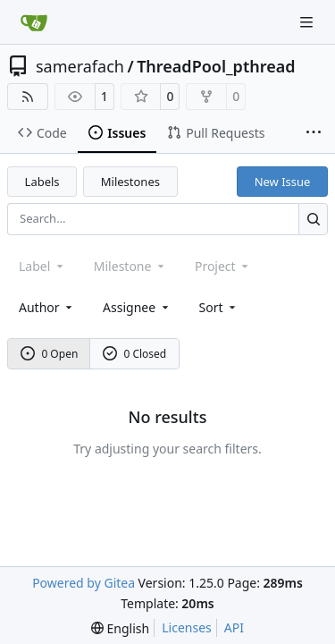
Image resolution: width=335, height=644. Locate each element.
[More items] (314, 133)
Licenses (187, 627)
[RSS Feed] (28, 97)
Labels (42, 182)
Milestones (130, 182)
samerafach (80, 66)
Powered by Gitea (84, 583)
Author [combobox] (47, 307)
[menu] (219, 307)
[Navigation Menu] (308, 22)
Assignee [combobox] (137, 307)
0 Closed (135, 354)
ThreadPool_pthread (216, 66)
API (234, 627)
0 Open (50, 354)
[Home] (34, 22)
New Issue (283, 182)
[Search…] (313, 219)
